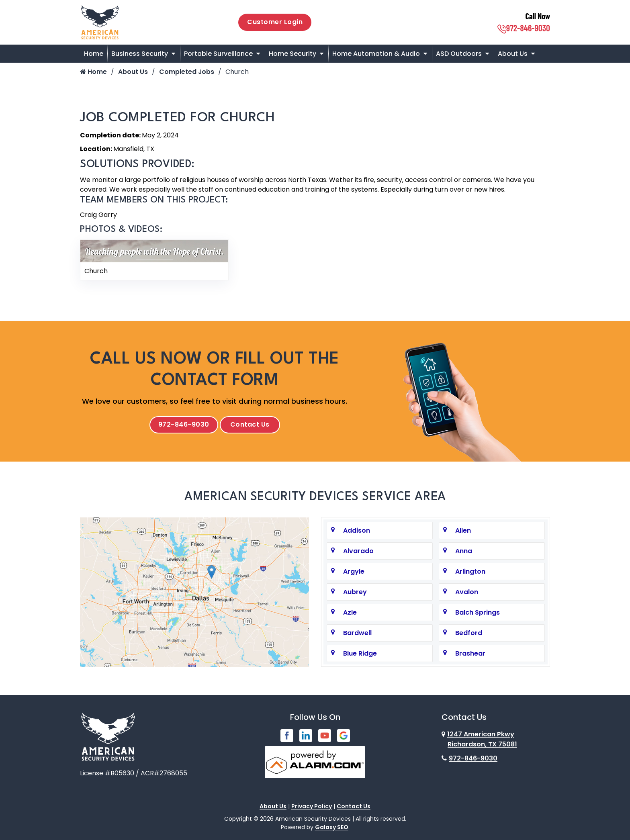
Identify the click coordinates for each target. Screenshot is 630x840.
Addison (357, 530)
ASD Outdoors (459, 54)
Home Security (292, 54)
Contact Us (250, 424)
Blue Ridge (360, 653)
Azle (350, 612)
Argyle (354, 571)
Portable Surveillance (218, 54)
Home (94, 54)
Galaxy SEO (332, 826)
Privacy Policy (312, 805)
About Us (513, 54)
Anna (464, 551)
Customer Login (275, 22)
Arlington (470, 571)
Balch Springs (478, 612)
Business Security (140, 54)
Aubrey (355, 592)
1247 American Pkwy (479, 739)
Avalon (467, 592)
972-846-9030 (524, 28)
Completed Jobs (187, 72)
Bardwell (357, 633)
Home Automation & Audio (376, 54)
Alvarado (358, 551)
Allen (463, 530)
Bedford (469, 633)
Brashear (470, 653)
